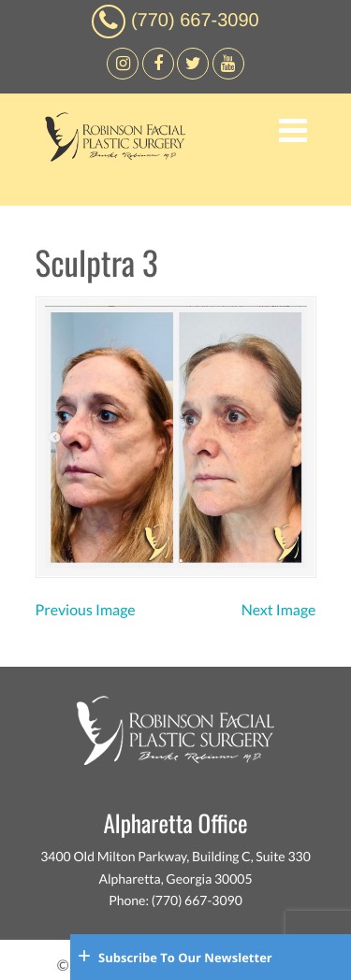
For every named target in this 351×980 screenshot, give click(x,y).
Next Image (279, 610)
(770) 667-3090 (195, 21)
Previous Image (86, 610)
